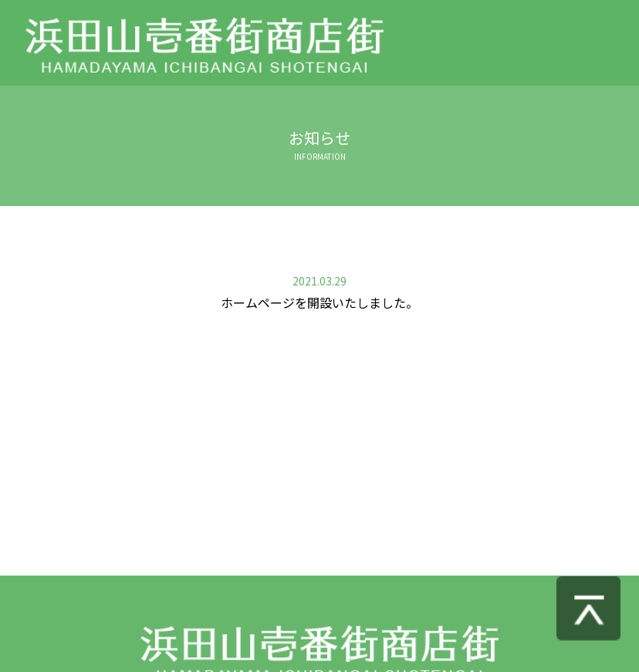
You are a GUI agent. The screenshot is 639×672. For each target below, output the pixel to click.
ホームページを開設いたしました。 (319, 302)
